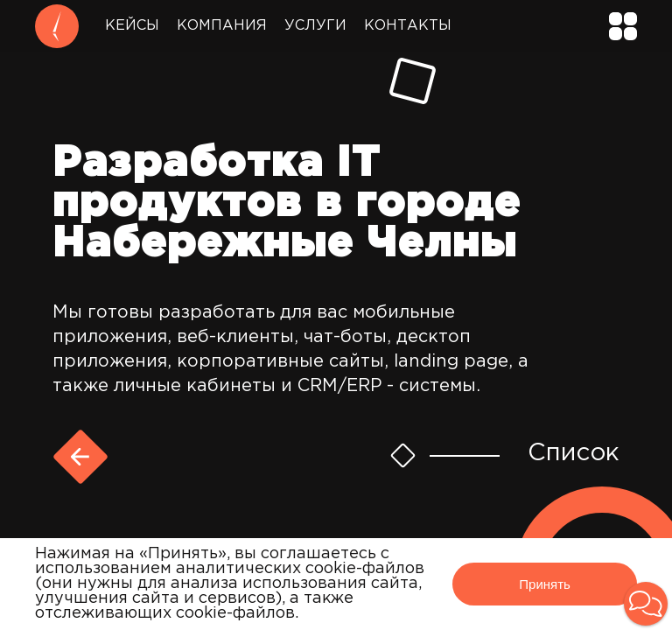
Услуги (315, 26)
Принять (545, 584)
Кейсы (132, 26)
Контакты (408, 26)
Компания (222, 26)
